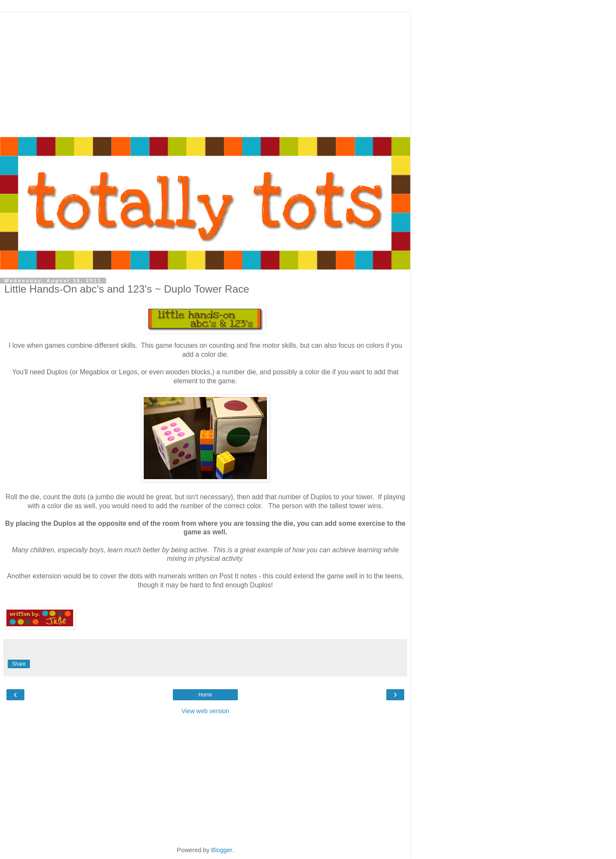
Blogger (222, 850)
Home (205, 695)
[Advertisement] (205, 73)
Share (19, 664)
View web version (205, 711)
